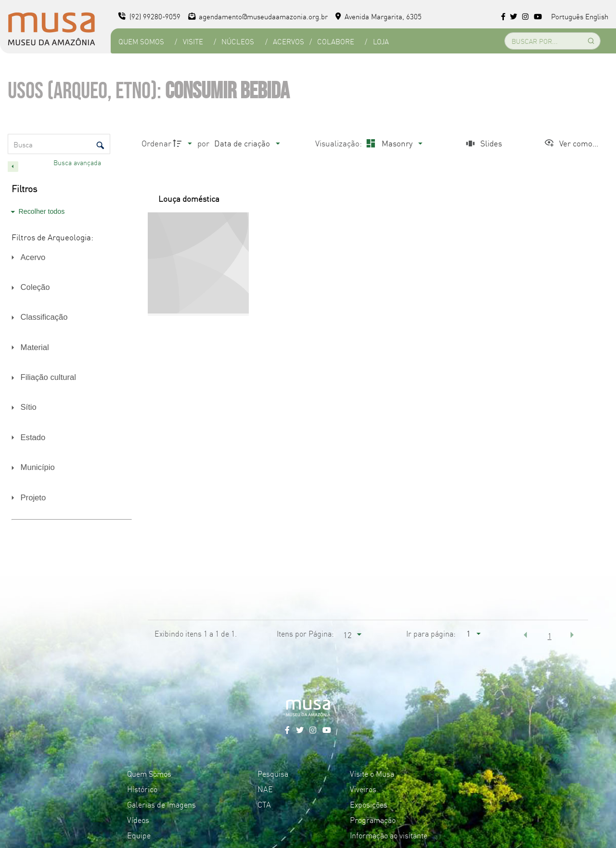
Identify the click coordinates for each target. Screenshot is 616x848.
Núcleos (238, 41)
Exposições (369, 804)
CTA (264, 804)
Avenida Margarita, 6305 (379, 16)
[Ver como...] (571, 143)
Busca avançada (78, 162)
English (597, 16)
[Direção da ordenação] (184, 143)
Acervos (289, 41)
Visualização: (340, 143)
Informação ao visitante (389, 835)
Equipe (139, 835)
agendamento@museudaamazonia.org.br (258, 16)
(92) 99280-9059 (149, 16)
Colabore (336, 41)
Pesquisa (273, 773)
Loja (381, 41)
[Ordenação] (247, 143)
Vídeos (138, 820)
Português (567, 16)
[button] (526, 635)
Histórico (142, 789)
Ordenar (156, 143)
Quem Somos (141, 41)
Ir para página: (431, 633)
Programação (373, 820)
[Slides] (483, 143)
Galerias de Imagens (161, 804)
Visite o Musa (372, 773)
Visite (193, 41)
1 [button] (550, 636)
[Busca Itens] (59, 144)
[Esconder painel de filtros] (13, 167)
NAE (265, 789)
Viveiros (363, 789)
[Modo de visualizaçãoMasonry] (393, 143)
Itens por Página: (305, 633)
